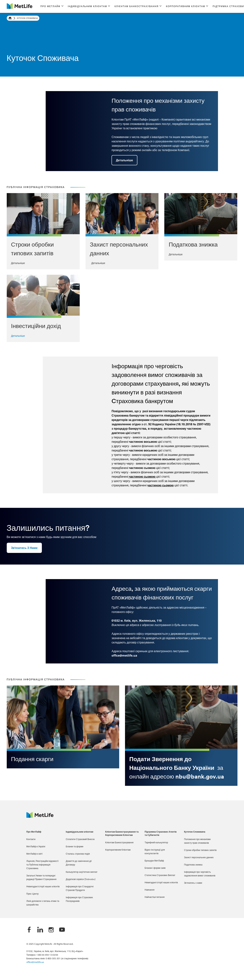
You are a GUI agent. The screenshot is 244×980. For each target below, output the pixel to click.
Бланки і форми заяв (155, 868)
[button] (52, 6)
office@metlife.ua (35, 962)
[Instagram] (51, 930)
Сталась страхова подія (78, 854)
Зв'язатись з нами (193, 883)
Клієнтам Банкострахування (119, 843)
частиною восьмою (143, 450)
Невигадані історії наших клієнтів (43, 887)
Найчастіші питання (155, 897)
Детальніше (18, 336)
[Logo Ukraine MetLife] (40, 817)
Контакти (31, 839)
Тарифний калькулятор (156, 843)
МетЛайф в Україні (36, 847)
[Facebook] (29, 930)
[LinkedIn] (40, 930)
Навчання (150, 890)
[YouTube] (62, 930)
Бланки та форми (75, 847)
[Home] (10, 18)
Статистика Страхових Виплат (160, 875)
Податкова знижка (193, 865)
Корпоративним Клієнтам (118, 850)
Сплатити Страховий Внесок (80, 839)
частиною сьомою (142, 477)
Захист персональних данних (199, 858)
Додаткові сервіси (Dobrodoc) (81, 879)
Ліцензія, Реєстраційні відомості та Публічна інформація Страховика (42, 865)
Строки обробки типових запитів (200, 850)
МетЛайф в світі (34, 854)
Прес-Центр (32, 894)
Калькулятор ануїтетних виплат (82, 872)
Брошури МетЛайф (154, 861)
